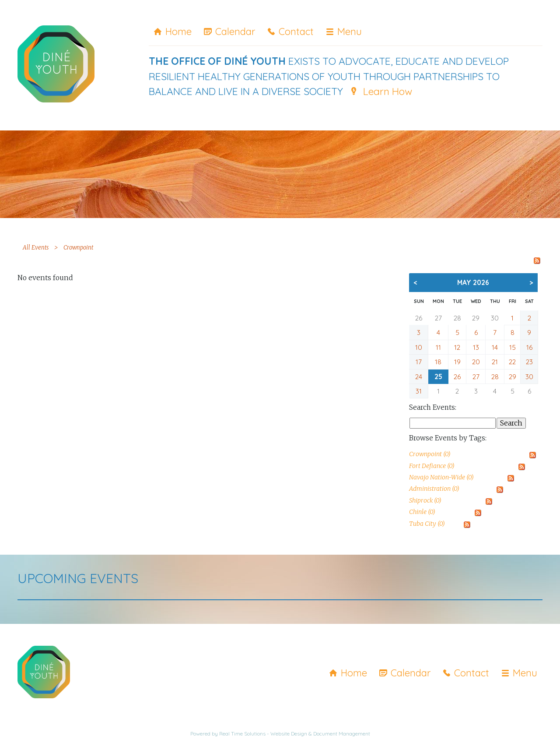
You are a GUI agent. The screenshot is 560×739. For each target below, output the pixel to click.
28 (457, 318)
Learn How (388, 91)
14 (495, 347)
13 (476, 347)
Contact (296, 32)
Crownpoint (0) (430, 454)
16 (529, 347)
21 (495, 362)
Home (178, 32)
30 (495, 318)
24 (419, 377)
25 (438, 377)
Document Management (342, 734)
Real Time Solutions (242, 734)
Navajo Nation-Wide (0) (441, 477)
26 (419, 318)
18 (438, 362)
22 (512, 362)
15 (513, 347)
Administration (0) (434, 489)
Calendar (235, 32)
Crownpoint (78, 248)
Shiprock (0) (425, 500)
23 (529, 362)
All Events (36, 248)
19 (457, 362)
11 (438, 347)
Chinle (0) (422, 512)
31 (419, 391)
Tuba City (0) (427, 524)
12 (457, 347)
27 (438, 318)
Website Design (289, 734)
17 (419, 362)
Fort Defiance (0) (432, 466)
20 (476, 362)
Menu (350, 32)
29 (476, 318)
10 (419, 347)
